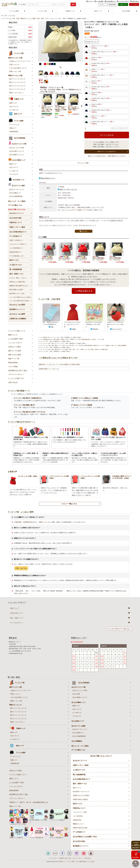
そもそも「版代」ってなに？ (18, 278)
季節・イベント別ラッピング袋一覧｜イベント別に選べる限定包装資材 (73, 345)
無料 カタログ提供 (15, 355)
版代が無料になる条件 (16, 290)
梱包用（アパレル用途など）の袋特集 (86, 398)
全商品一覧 (46, 337)
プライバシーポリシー (16, 374)
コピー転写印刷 (78, 816)
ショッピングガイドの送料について (75, 210)
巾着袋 (74, 329)
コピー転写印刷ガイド (16, 248)
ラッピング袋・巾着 (13, 19)
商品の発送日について (48, 178)
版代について (77, 788)
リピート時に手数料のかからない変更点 (20, 297)
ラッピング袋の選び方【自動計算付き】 (29, 398)
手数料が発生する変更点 (80, 799)
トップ (3, 19)
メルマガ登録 (13, 367)
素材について (13, 335)
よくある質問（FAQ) (16, 339)
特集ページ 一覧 (15, 806)
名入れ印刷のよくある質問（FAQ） (85, 837)
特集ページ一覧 (14, 359)
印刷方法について (16, 222)
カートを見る (134, 4)
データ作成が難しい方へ (17, 256)
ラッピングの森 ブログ (16, 378)
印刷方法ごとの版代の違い (18, 282)
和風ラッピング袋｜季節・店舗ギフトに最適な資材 (94, 349)
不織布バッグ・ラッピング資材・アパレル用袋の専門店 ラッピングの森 (77, 862)
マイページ (91, 1)
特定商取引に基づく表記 (65, 858)
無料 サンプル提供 (15, 351)
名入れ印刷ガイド (111, 1)
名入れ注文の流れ (16, 218)
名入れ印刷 (130, 11)
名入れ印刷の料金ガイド (18, 232)
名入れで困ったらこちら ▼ (101, 756)
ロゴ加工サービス (16, 265)
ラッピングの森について (17, 331)
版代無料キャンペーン (17, 309)
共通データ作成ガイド (16, 240)
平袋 (52, 327)
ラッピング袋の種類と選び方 (25, 405)
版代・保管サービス (16, 274)
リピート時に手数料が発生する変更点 (19, 301)
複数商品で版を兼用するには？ (19, 286)
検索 (73, 4)
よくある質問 (100, 1)
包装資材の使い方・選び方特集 (51, 339)
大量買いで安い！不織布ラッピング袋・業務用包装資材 (75, 339)
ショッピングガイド (124, 1)
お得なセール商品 (14, 347)
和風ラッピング (44, 522)
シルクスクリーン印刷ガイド (18, 244)
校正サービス (14, 260)
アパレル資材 (17, 11)
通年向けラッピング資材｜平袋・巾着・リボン (35, 19)
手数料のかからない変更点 (81, 795)
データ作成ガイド (16, 236)
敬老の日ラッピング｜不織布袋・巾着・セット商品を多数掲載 (110, 345)
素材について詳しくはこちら (68, 189)
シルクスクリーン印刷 (80, 812)
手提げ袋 (95, 329)
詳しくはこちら (22, 568)
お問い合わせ (136, 1)
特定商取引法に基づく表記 (18, 371)
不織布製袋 (18, 522)
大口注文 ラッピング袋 (98, 339)
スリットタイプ (117, 329)
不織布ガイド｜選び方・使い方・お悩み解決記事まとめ (29, 802)
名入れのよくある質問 (17, 305)
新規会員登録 (112, 5)
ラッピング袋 (45, 11)
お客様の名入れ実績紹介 (18, 319)
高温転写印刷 (77, 820)
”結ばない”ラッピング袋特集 (83, 405)
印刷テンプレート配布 (17, 227)
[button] (39, 106)
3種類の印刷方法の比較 (80, 828)
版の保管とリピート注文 (17, 293)
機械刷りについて (78, 824)
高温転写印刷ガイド (16, 252)
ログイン (102, 5)
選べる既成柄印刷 (16, 269)
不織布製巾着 (27, 522)
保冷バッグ (102, 11)
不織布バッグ (73, 11)
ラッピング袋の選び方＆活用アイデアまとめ (31, 412)
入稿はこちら (123, 4)
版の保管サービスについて (81, 792)
